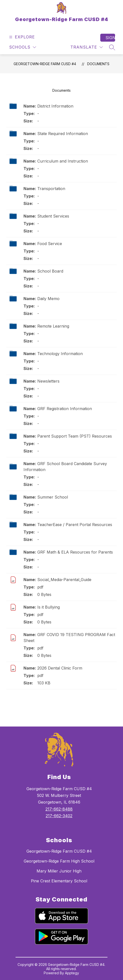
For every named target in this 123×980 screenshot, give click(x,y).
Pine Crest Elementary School (59, 881)
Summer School (53, 497)
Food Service (50, 244)
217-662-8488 (59, 809)
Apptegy (72, 973)
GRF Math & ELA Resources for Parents (75, 552)
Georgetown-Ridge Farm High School (59, 861)
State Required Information (63, 134)
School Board (50, 271)
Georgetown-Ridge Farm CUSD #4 (45, 64)
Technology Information (60, 354)
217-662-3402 (59, 816)
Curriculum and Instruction (63, 161)
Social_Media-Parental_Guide (64, 580)
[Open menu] (21, 37)
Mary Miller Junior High (59, 871)
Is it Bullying (49, 607)
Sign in (110, 38)
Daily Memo (48, 299)
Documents (98, 64)
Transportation (51, 189)
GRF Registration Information (65, 409)
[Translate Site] (87, 47)
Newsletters (48, 381)
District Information (55, 106)
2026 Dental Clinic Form (60, 668)
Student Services (53, 216)
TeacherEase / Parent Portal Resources (75, 525)
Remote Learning (53, 326)
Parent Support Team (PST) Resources (75, 436)
